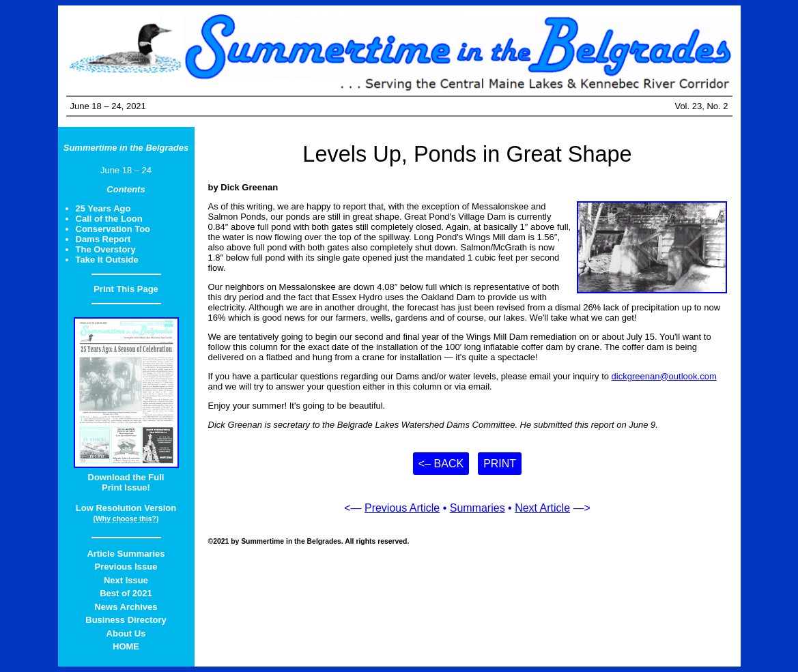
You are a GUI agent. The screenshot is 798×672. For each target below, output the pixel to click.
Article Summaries (126, 554)
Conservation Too (113, 229)
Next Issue (126, 580)
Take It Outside (107, 260)
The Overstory (106, 249)
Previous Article (402, 508)
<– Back (441, 464)
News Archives (126, 607)
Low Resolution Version (126, 508)
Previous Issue (126, 567)
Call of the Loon (109, 219)
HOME (126, 646)
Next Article (542, 508)
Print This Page (126, 289)
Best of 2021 (126, 593)
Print (500, 464)
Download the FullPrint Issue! (126, 482)
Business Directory (126, 620)
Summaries (478, 508)
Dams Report (103, 239)
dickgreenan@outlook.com (664, 376)
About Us (126, 633)
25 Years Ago (103, 208)
